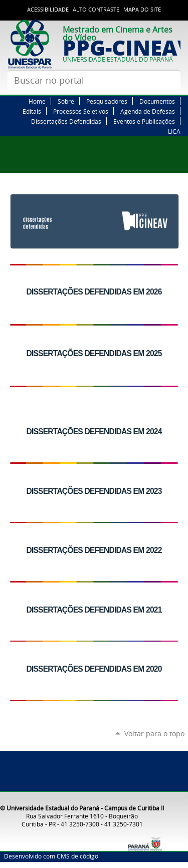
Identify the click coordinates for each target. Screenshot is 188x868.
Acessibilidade (48, 10)
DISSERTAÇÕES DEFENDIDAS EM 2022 (94, 550)
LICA (174, 131)
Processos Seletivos (81, 111)
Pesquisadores (107, 101)
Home (37, 101)
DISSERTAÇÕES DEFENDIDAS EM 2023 (94, 491)
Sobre (66, 101)
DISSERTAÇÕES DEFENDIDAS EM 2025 (94, 353)
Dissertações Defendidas (66, 121)
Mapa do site (142, 10)
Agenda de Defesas (148, 111)
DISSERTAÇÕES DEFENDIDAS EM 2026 (94, 292)
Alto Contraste (96, 10)
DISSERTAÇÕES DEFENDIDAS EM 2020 (94, 669)
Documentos (157, 101)
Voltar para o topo (154, 734)
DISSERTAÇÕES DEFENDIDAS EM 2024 (94, 431)
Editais (32, 111)
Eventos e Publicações (144, 121)
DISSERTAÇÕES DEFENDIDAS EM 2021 (94, 610)
